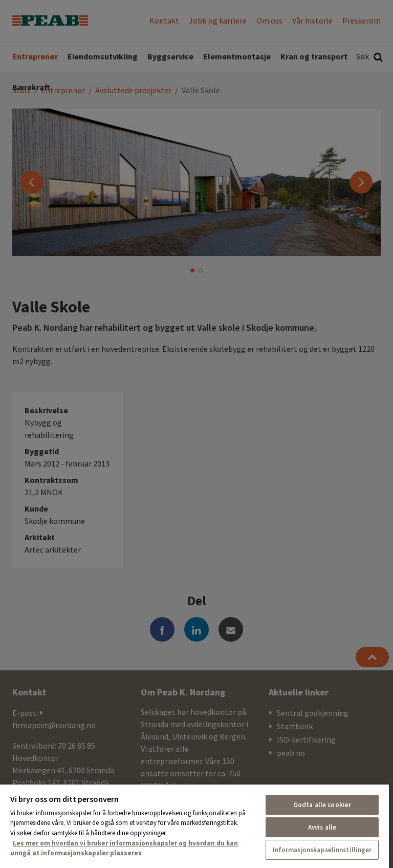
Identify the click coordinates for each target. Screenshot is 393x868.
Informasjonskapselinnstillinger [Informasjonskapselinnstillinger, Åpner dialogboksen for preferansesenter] (322, 850)
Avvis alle (322, 827)
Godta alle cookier (322, 805)
